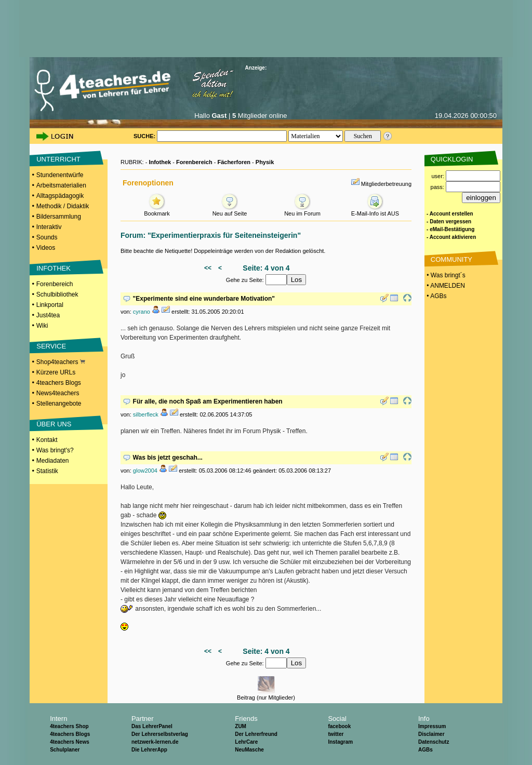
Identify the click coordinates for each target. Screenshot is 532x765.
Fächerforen (234, 162)
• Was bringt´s (445, 275)
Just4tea (48, 315)
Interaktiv (49, 227)
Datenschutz (434, 742)
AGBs (425, 750)
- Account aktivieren (451, 237)
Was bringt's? (55, 450)
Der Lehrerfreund (256, 734)
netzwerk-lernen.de (155, 742)
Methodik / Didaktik (63, 206)
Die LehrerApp (149, 750)
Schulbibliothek (57, 294)
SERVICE (51, 346)
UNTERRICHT (58, 159)
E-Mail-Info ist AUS (375, 211)
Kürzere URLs (56, 372)
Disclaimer (431, 734)
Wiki (42, 326)
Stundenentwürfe (60, 175)
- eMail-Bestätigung (450, 229)
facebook (339, 726)
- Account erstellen (450, 214)
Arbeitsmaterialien (61, 185)
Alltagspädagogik (60, 196)
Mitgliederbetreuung (386, 184)
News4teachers (58, 393)
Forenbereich (55, 284)
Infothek (160, 162)
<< (208, 268)
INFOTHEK (54, 268)
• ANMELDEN (445, 286)
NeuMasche (249, 750)
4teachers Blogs (59, 383)
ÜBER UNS (54, 424)
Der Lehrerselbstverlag (160, 734)
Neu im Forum (302, 211)
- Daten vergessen (449, 222)
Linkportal (50, 305)
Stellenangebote (59, 404)
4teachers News (70, 742)
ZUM (241, 726)
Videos (46, 248)
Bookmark (157, 211)
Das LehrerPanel (152, 726)
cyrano (142, 312)
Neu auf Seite (230, 211)
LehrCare (246, 742)
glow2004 (145, 471)
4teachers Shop (69, 726)
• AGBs (436, 296)
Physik (265, 162)
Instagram (340, 742)
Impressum (432, 726)
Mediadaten (53, 461)
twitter (336, 734)
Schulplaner (65, 750)
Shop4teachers (61, 362)
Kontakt (47, 440)
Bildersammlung (59, 217)
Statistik (47, 471)
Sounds (47, 237)
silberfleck (146, 414)
